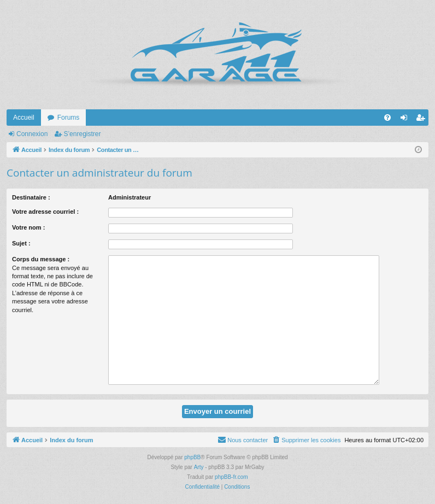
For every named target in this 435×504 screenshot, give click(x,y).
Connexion (32, 134)
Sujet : (21, 243)
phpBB (192, 457)
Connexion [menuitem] (406, 120)
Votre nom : (28, 227)
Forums (69, 118)
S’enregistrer (82, 134)
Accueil (24, 118)
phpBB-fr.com (231, 477)
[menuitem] (387, 118)
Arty (199, 467)
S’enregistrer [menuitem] (423, 120)
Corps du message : (41, 259)
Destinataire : (31, 197)
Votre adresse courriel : (45, 212)
